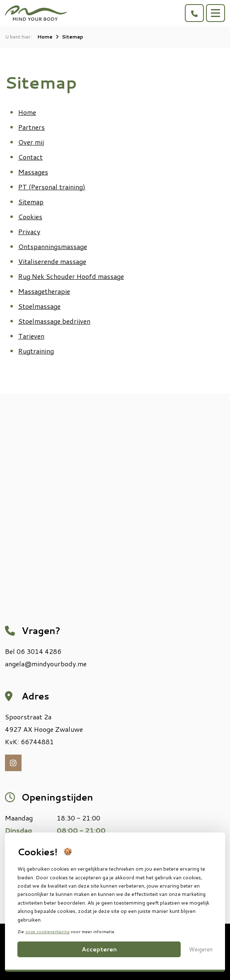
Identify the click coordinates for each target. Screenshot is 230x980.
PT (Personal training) (52, 187)
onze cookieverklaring (47, 932)
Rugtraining (36, 351)
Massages (33, 172)
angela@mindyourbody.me (46, 664)
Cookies (30, 217)
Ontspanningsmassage (53, 246)
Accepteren (99, 949)
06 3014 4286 (39, 651)
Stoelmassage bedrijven (54, 321)
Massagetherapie (44, 291)
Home (45, 37)
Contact (30, 157)
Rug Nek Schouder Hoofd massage (71, 276)
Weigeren (201, 949)
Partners (31, 127)
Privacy (29, 231)
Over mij (31, 142)
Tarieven (31, 336)
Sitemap (31, 202)
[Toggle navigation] (215, 13)
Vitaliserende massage (52, 261)
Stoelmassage (39, 306)
